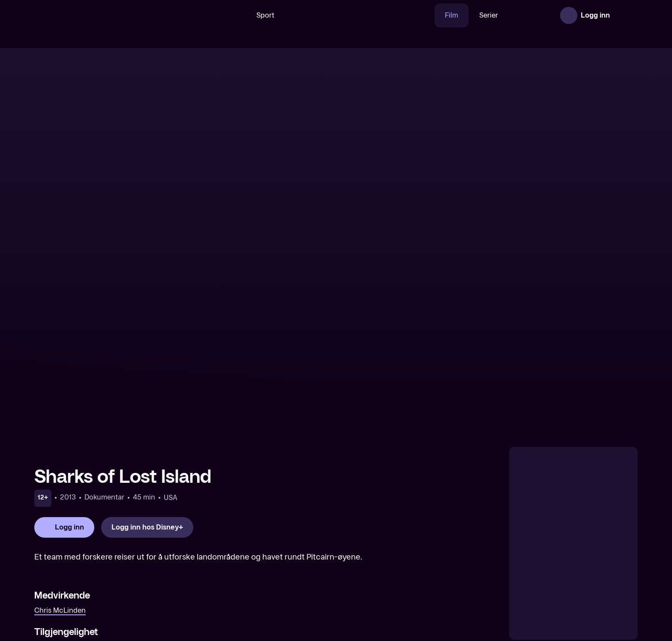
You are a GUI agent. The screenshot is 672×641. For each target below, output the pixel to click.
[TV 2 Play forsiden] (99, 15)
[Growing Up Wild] (259, 578)
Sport (239, 15)
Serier (462, 15)
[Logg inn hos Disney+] (147, 359)
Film (425, 15)
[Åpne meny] (626, 15)
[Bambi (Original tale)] (566, 578)
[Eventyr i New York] (106, 578)
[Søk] (207, 15)
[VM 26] (333, 15)
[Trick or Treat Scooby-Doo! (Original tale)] (413, 578)
